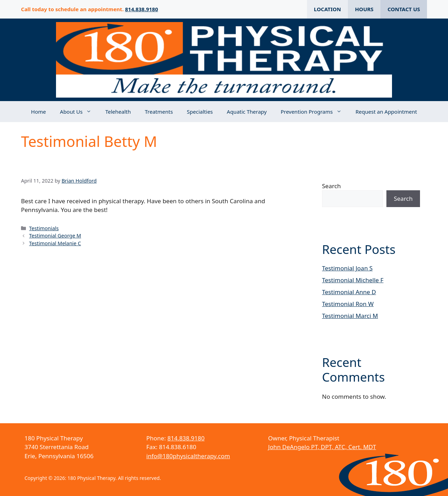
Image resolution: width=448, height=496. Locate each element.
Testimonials (44, 228)
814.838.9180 (141, 9)
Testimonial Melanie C (55, 243)
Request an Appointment (386, 112)
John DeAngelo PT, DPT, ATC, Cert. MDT (322, 447)
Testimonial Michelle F (353, 280)
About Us (79, 112)
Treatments (159, 112)
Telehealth (118, 112)
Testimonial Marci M (350, 316)
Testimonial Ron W (348, 304)
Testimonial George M (55, 236)
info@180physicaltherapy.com (188, 456)
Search (331, 186)
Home (39, 112)
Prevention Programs (315, 112)
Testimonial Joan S (347, 268)
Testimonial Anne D (349, 292)
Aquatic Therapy (247, 112)
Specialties (200, 112)
